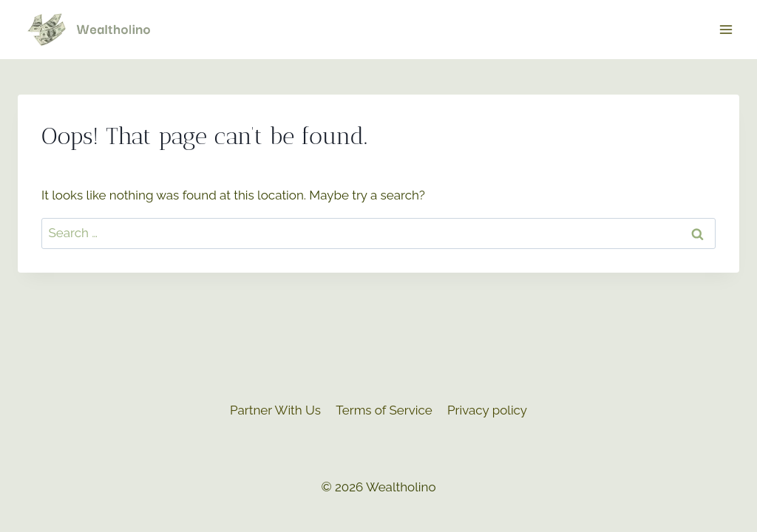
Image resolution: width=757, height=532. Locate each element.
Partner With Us (275, 410)
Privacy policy (487, 410)
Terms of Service (384, 410)
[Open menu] (726, 29)
